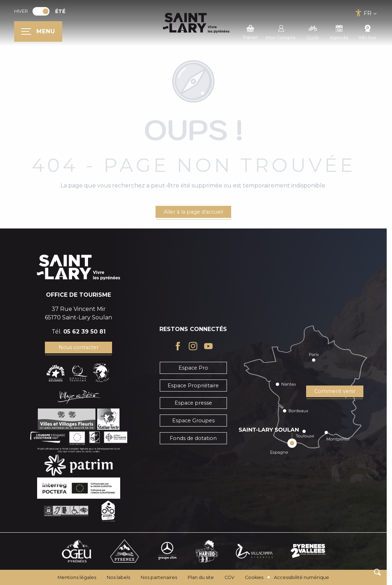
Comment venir (335, 391)
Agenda (339, 31)
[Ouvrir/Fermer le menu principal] (38, 31)
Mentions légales (77, 577)
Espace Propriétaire (193, 386)
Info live (367, 31)
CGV (229, 577)
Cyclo (313, 31)
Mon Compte (281, 31)
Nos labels (118, 577)
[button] (377, 572)
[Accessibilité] (359, 13)
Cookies (254, 577)
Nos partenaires (159, 577)
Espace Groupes (193, 421)
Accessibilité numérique (302, 577)
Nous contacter (79, 347)
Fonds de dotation (193, 438)
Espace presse (193, 403)
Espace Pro (193, 368)
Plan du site (201, 577)
